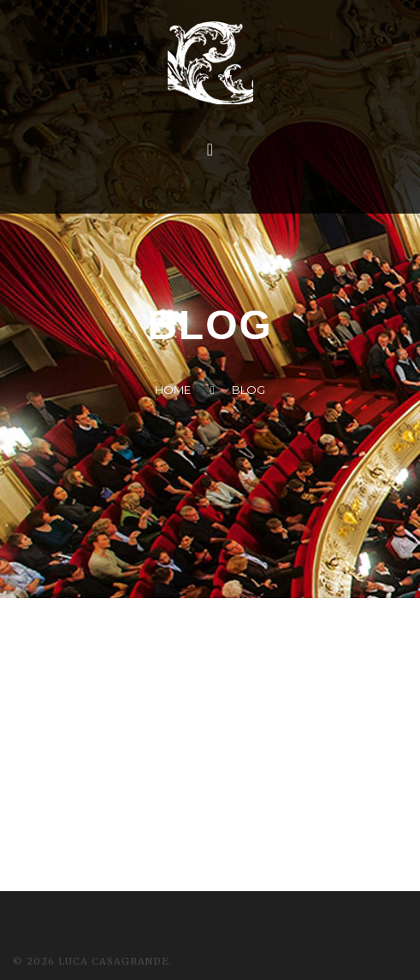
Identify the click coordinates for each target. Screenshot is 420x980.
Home (173, 390)
